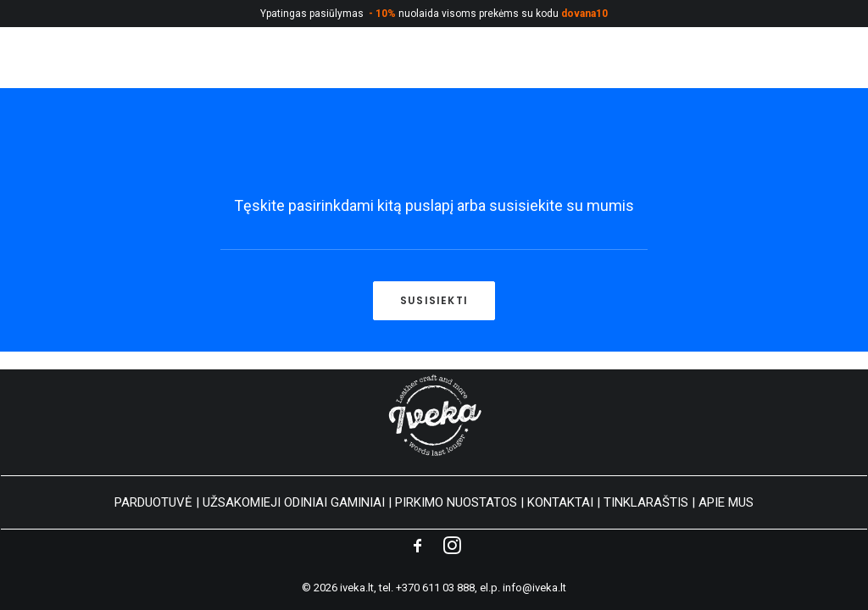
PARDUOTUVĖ (153, 502)
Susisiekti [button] (434, 300)
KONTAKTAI (560, 502)
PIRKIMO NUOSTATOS (456, 502)
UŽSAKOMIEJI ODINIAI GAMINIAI (294, 502)
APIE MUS (726, 502)
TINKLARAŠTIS (646, 502)
